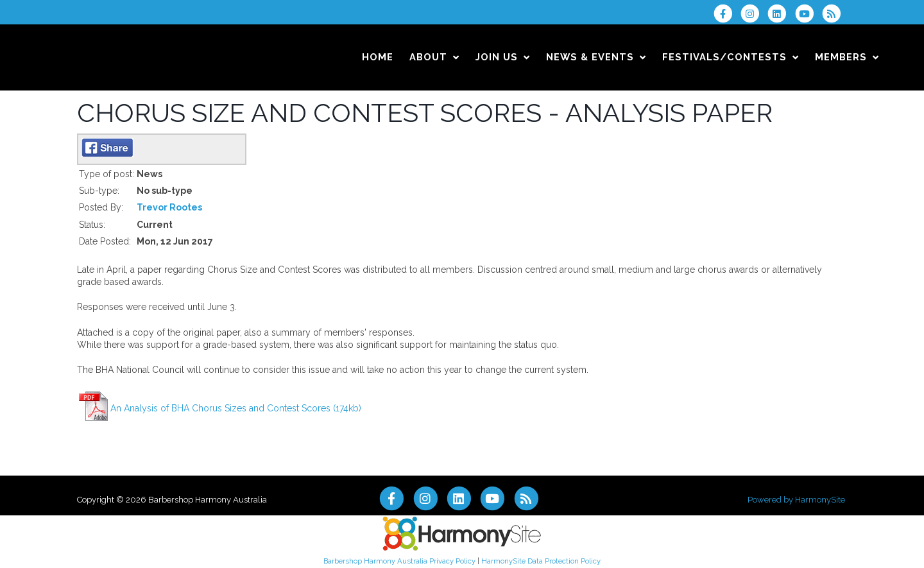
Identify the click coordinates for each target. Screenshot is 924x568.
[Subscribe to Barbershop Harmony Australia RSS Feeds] (834, 13)
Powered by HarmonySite (796, 500)
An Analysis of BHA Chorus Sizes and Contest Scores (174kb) (236, 408)
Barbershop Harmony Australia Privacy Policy (399, 561)
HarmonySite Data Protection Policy (541, 561)
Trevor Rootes (169, 207)
